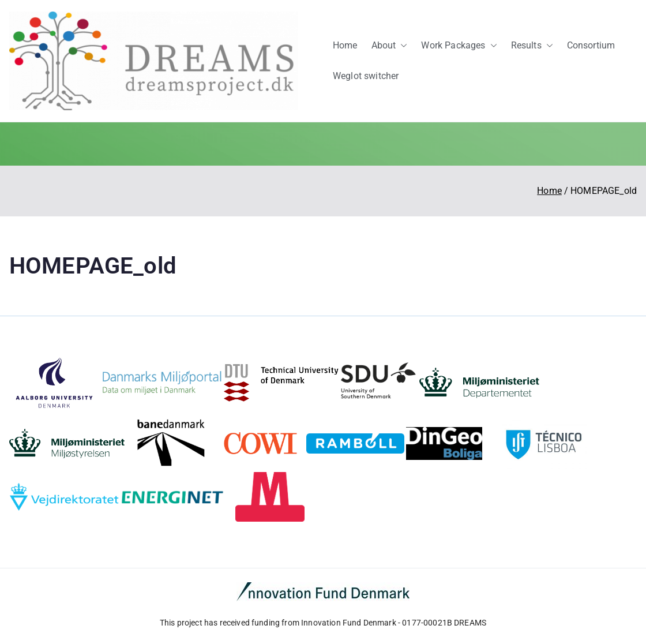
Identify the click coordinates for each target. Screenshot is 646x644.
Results (532, 46)
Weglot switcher (366, 76)
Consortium (591, 45)
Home (345, 45)
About (390, 46)
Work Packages (459, 46)
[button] (401, 46)
